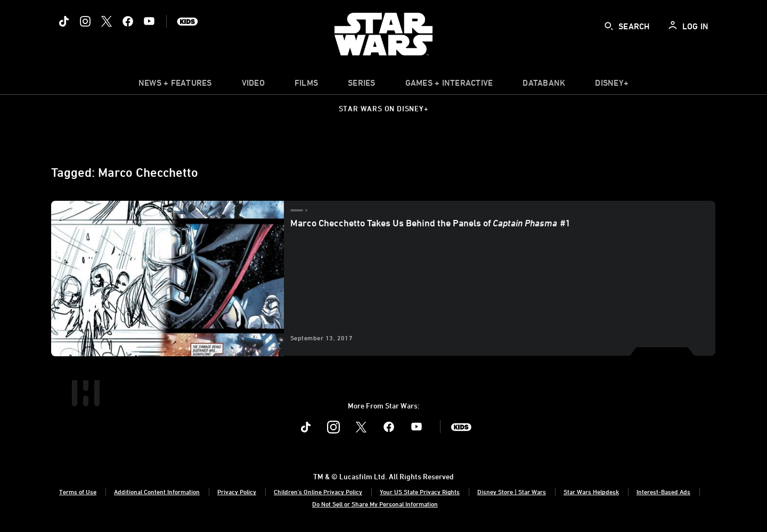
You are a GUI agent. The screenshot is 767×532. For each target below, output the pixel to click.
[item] (175, 85)
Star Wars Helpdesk (591, 492)
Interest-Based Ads (663, 492)
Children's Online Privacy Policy (318, 492)
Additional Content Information (157, 492)
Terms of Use (78, 492)
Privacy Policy (237, 492)
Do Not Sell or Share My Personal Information (375, 504)
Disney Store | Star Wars (512, 492)
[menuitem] (253, 85)
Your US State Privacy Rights (420, 492)
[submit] (609, 26)
